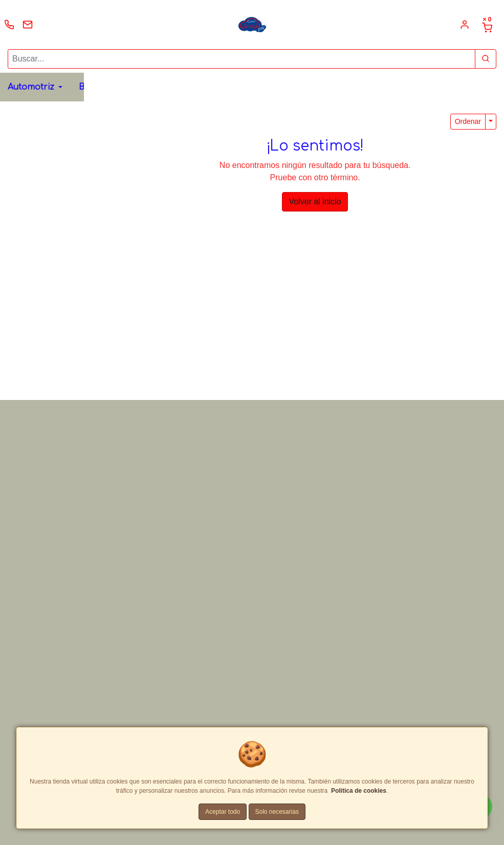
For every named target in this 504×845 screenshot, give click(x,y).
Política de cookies (359, 791)
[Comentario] (380, 415)
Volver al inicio (315, 202)
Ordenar (468, 121)
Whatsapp (224, 268)
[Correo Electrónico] (380, 356)
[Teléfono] (380, 380)
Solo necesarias (277, 812)
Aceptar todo (223, 812)
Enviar (344, 476)
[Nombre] (380, 332)
